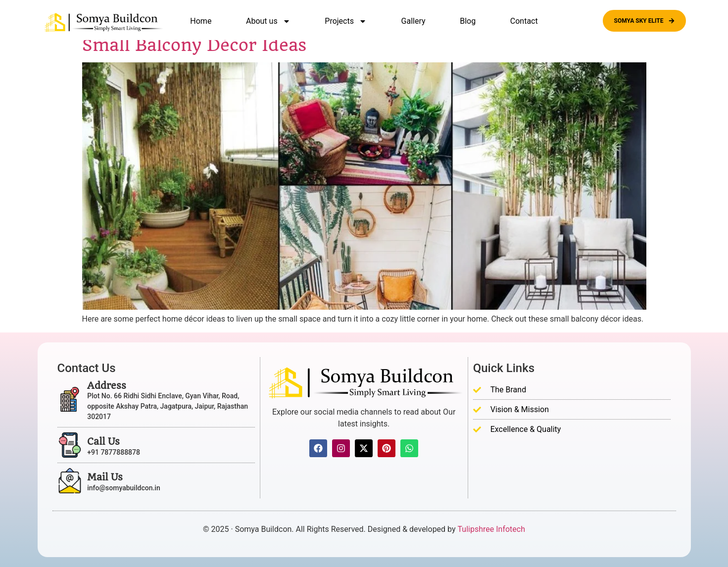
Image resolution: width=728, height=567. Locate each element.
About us (268, 21)
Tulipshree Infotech (491, 529)
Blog (468, 21)
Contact (524, 21)
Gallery (413, 21)
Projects (346, 21)
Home (201, 21)
